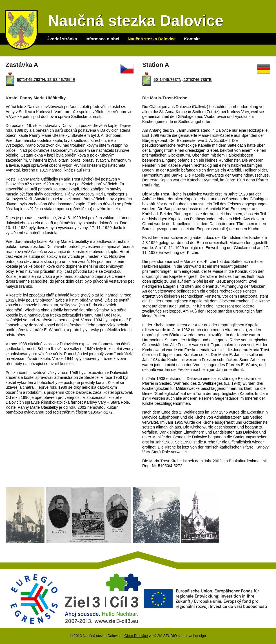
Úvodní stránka (62, 39)
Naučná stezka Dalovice (152, 39)
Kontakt (192, 39)
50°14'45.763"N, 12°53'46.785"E (46, 80)
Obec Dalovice (136, 636)
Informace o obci (102, 39)
